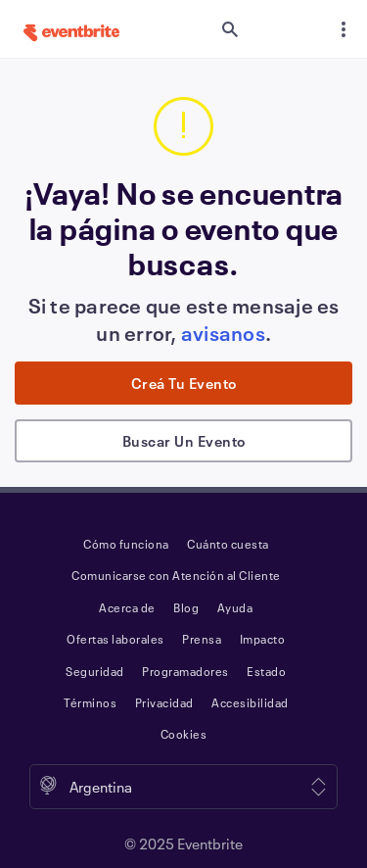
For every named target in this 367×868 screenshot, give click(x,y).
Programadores (185, 671)
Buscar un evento (184, 441)
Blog (186, 607)
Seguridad (95, 671)
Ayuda (235, 607)
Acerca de (127, 607)
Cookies (184, 734)
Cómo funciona (126, 544)
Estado (266, 671)
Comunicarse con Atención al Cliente (176, 575)
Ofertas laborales (115, 639)
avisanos (223, 333)
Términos (90, 702)
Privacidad (164, 702)
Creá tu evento (184, 383)
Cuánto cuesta (228, 544)
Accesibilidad (250, 702)
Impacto (263, 639)
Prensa (202, 639)
